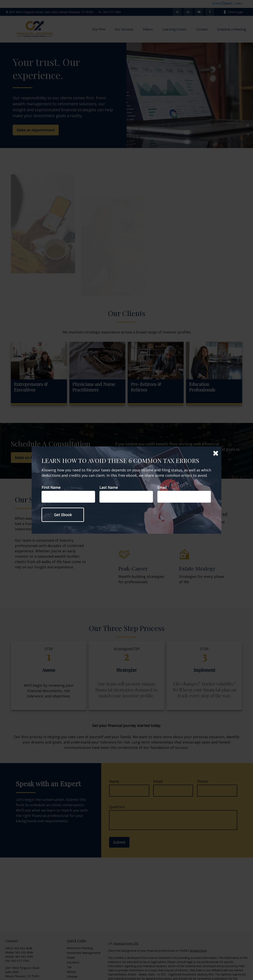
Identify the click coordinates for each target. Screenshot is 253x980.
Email (162, 487)
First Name (51, 487)
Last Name (109, 487)
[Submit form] (63, 515)
